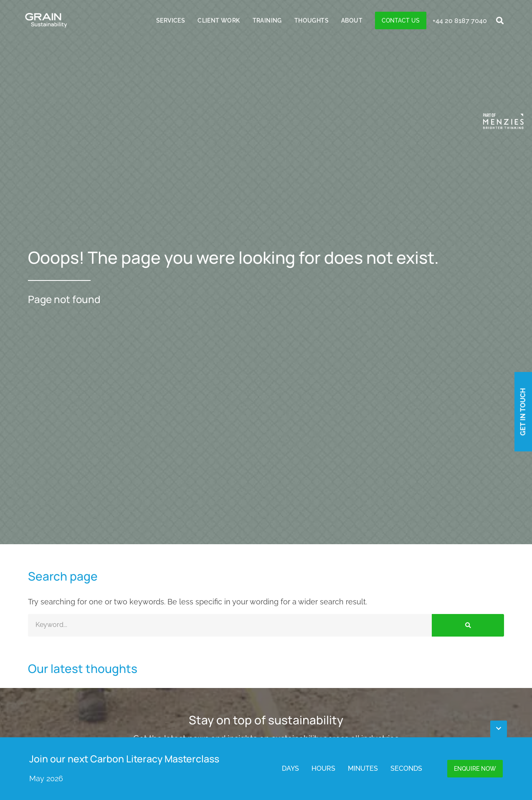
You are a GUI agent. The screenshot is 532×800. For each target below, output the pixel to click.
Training (267, 20)
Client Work (219, 20)
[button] (500, 21)
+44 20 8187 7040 (460, 21)
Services (171, 20)
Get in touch (523, 412)
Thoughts (312, 20)
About (352, 20)
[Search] (468, 625)
